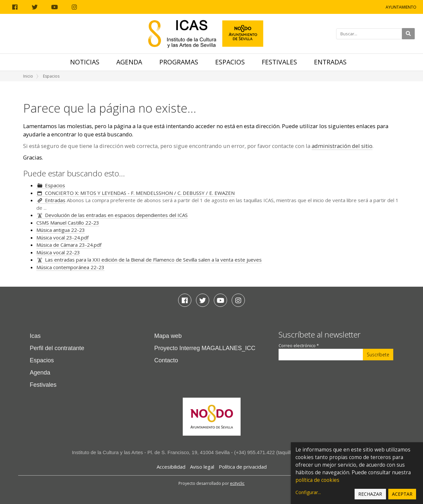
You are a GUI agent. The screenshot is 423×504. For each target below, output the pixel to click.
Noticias (85, 62)
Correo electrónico (299, 346)
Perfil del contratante (57, 348)
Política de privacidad (243, 467)
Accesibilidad (171, 467)
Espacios (230, 62)
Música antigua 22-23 (61, 230)
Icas (35, 336)
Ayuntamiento (401, 7)
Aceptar (402, 494)
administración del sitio (342, 146)
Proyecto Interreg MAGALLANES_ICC (205, 348)
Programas (179, 62)
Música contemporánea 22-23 (70, 267)
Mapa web (168, 336)
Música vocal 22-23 (58, 252)
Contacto (166, 360)
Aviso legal (202, 467)
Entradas (330, 62)
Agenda (129, 62)
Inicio (28, 76)
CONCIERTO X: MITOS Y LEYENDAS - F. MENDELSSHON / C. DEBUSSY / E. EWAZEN (140, 193)
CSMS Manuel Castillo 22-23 (68, 223)
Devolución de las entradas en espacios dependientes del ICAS (116, 215)
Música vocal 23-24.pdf (62, 237)
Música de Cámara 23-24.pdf (69, 245)
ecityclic (237, 483)
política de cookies (317, 480)
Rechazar (370, 494)
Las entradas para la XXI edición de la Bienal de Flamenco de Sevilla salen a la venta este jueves (153, 260)
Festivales (279, 62)
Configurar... (308, 492)
